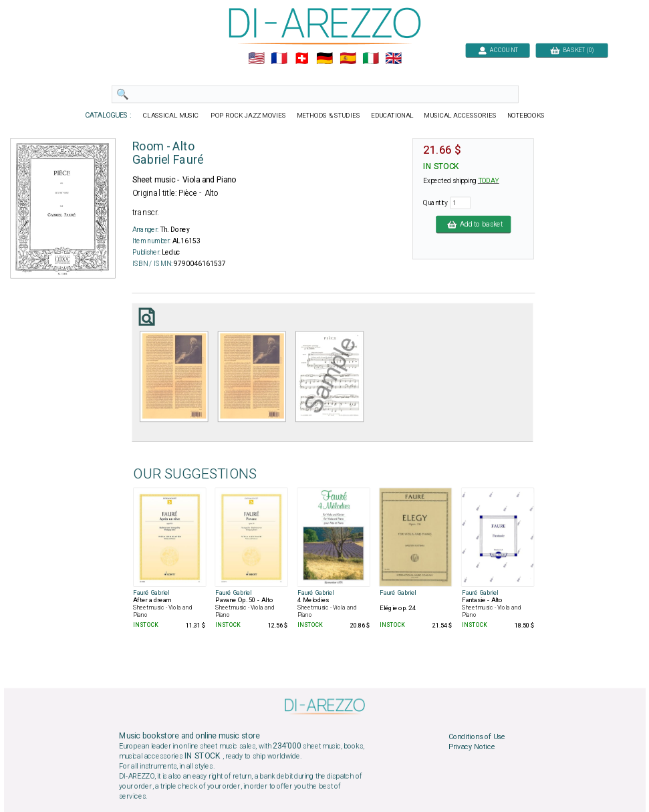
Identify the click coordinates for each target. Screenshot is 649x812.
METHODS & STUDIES (328, 116)
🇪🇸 (347, 59)
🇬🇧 (393, 59)
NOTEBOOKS (525, 116)
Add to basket (473, 224)
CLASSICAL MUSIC (171, 116)
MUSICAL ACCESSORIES (460, 116)
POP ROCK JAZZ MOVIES (248, 116)
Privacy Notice (471, 747)
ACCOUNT (498, 50)
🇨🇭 (302, 59)
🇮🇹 (370, 59)
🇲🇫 (279, 59)
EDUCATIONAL (392, 116)
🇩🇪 (324, 59)
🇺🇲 (256, 59)
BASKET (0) (571, 50)
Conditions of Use (476, 737)
